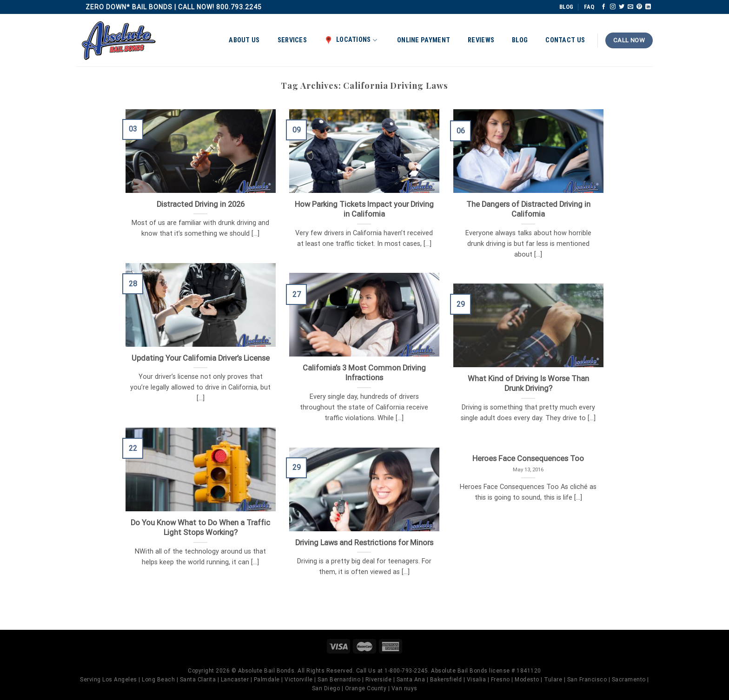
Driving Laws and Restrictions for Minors (364, 543)
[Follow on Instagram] (613, 7)
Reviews (481, 40)
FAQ (589, 7)
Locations (351, 40)
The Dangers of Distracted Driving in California (528, 209)
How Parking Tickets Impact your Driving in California (364, 209)
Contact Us (565, 40)
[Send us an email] (630, 7)
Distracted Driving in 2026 (201, 204)
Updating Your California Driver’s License (201, 358)
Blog (520, 40)
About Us (244, 40)
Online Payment (424, 40)
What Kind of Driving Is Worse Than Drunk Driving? (528, 384)
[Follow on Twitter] (622, 7)
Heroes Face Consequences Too (528, 459)
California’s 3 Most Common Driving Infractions (364, 373)
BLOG (566, 7)
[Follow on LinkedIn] (648, 7)
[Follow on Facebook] (603, 7)
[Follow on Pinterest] (639, 7)
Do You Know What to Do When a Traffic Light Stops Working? (200, 528)
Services (292, 40)
